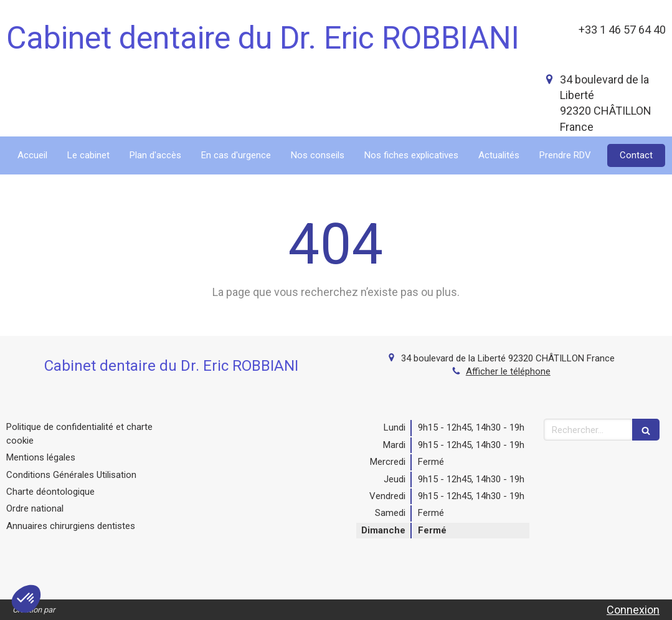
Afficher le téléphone (508, 371)
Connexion (633, 610)
